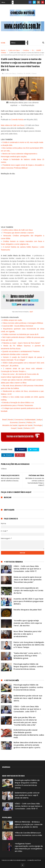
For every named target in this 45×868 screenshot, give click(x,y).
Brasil (4, 420)
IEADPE (39, 50)
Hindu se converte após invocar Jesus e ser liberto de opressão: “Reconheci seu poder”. (28, 580)
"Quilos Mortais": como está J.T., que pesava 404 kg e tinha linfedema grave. (27, 656)
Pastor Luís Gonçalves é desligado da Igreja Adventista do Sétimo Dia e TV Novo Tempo (29, 645)
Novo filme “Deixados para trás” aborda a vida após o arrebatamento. (28, 634)
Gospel (14, 428)
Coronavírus (19, 420)
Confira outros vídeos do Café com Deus (18, 230)
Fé (33, 50)
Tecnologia (38, 425)
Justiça (39, 420)
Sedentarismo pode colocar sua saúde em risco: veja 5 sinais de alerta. (28, 698)
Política (29, 422)
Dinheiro (27, 428)
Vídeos (4, 53)
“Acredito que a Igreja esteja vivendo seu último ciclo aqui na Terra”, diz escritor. (28, 623)
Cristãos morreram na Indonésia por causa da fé (20, 334)
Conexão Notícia (17, 120)
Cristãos (26, 50)
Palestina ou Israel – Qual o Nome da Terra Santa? (21, 343)
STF (33, 428)
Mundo (10, 420)
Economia (14, 422)
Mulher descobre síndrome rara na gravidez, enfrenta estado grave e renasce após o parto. (28, 745)
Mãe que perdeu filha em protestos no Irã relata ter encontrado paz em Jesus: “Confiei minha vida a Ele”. (25, 721)
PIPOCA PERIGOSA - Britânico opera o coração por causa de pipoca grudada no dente (29, 824)
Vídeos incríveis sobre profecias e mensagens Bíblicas (23, 323)
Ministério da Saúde (10, 425)
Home (3, 43)
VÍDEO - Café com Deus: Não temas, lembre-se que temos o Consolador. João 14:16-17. (27, 569)
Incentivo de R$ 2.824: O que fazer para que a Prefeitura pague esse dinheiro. (28, 601)
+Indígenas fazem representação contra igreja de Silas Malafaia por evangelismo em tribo (29, 847)
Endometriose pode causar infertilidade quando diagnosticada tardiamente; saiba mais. (29, 734)
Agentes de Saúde (25, 425)
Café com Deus (14, 50)
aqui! (31, 312)
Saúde (20, 428)
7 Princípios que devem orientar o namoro (18, 233)
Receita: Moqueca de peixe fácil (27, 610)
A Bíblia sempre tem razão (12, 320)
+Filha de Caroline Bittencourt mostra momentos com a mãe (28, 834)
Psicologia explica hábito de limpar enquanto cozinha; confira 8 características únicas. (28, 667)
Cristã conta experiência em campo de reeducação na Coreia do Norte (28, 590)
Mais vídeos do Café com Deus (13, 125)
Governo (22, 422)
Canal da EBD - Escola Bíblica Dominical (18, 326)
